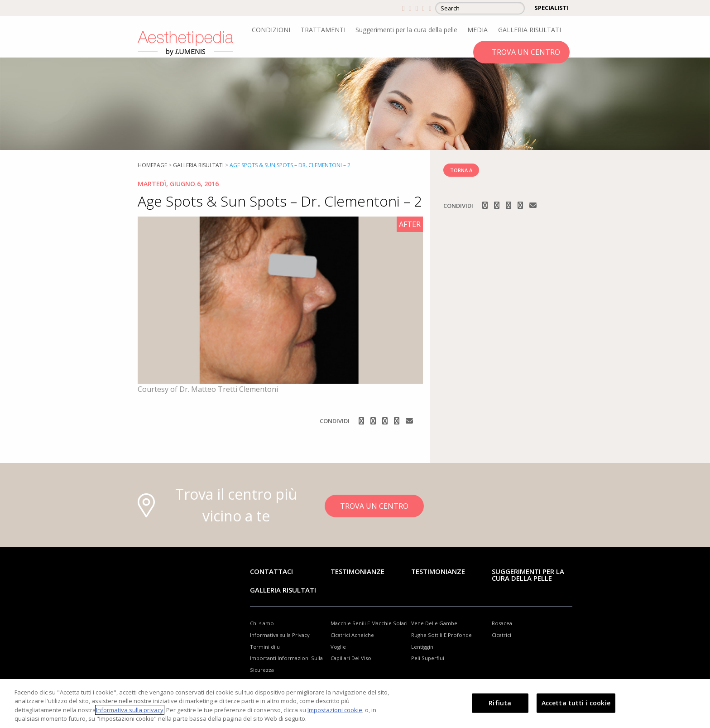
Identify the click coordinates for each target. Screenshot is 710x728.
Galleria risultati (198, 165)
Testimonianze (357, 571)
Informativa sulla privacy (130, 710)
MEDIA (477, 30)
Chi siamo (262, 623)
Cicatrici (501, 635)
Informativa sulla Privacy (280, 635)
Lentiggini (423, 647)
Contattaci (271, 571)
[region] (355, 704)
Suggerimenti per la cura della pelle (406, 30)
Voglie (338, 647)
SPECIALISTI (552, 8)
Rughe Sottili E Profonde (441, 635)
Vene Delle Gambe (434, 623)
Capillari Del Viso (351, 658)
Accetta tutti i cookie (576, 703)
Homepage (152, 165)
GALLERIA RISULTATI (530, 30)
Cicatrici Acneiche (352, 635)
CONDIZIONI (271, 30)
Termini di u (265, 647)
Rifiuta (500, 703)
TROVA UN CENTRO (526, 52)
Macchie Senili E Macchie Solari (369, 623)
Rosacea (502, 623)
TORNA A (461, 170)
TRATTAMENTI (323, 30)
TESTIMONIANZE (438, 571)
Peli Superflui (428, 658)
